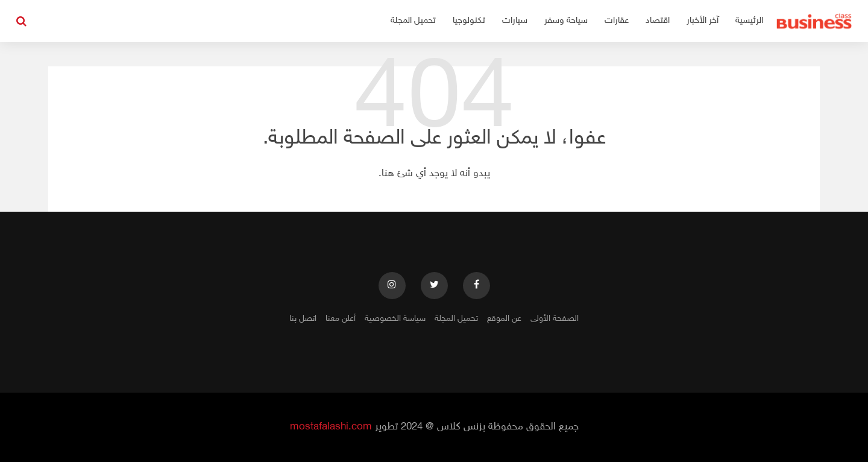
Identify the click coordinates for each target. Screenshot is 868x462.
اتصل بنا (303, 319)
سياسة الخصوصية (395, 319)
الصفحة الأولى (555, 319)
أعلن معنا (341, 319)
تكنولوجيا (469, 21)
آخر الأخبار (703, 21)
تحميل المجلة (413, 21)
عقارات (617, 21)
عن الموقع (504, 319)
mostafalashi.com (331, 427)
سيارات (515, 21)
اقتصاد (658, 21)
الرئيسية (749, 21)
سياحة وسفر (566, 21)
